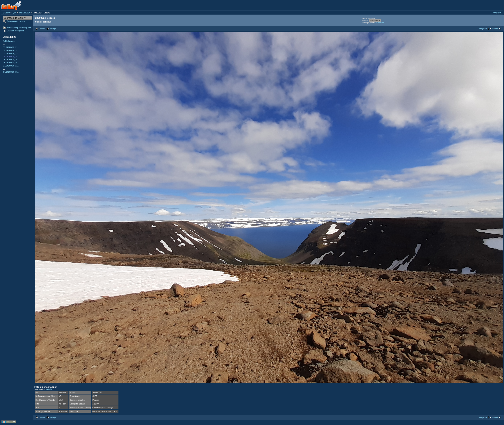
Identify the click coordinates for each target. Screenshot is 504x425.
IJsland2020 (25, 13)
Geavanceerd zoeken (16, 21)
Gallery (6, 13)
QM (14, 13)
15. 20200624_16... (11, 60)
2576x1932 (380, 23)
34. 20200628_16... (11, 72)
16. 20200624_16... (11, 63)
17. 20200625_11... (11, 66)
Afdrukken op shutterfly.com (19, 28)
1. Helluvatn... (9, 41)
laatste (495, 29)
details (49, 389)
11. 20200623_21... (11, 47)
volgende (483, 29)
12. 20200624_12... (11, 50)
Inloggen (497, 13)
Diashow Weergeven (16, 31)
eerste (42, 29)
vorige (53, 29)
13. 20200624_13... (11, 53)
